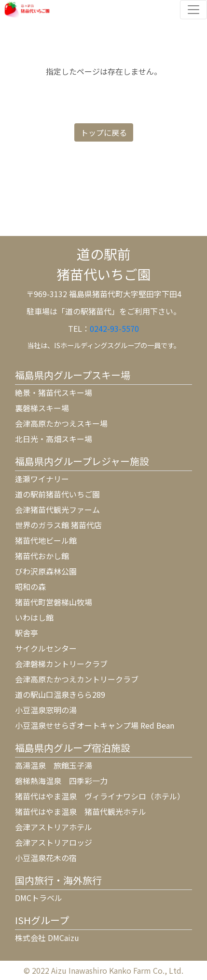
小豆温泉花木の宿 (46, 858)
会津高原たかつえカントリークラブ (77, 679)
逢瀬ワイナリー (42, 479)
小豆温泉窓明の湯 (46, 710)
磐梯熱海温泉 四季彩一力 (61, 781)
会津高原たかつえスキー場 (61, 423)
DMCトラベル (39, 898)
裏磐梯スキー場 (42, 408)
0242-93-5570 (114, 328)
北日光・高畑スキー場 (54, 439)
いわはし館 (34, 617)
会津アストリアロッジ (54, 842)
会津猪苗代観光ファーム (57, 510)
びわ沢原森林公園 (46, 571)
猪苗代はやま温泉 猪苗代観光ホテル (81, 811)
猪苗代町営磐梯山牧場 (54, 602)
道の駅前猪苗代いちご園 (57, 494)
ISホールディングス (84, 345)
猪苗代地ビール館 (46, 540)
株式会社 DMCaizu (47, 938)
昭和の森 (30, 587)
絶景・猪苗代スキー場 (54, 392)
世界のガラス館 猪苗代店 (58, 525)
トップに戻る (104, 132)
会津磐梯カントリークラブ (61, 664)
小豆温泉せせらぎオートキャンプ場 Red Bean (95, 725)
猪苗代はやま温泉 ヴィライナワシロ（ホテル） (100, 796)
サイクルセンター (46, 648)
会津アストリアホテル (54, 827)
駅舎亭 (27, 633)
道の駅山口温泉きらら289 (60, 694)
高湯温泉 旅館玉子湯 (54, 765)
